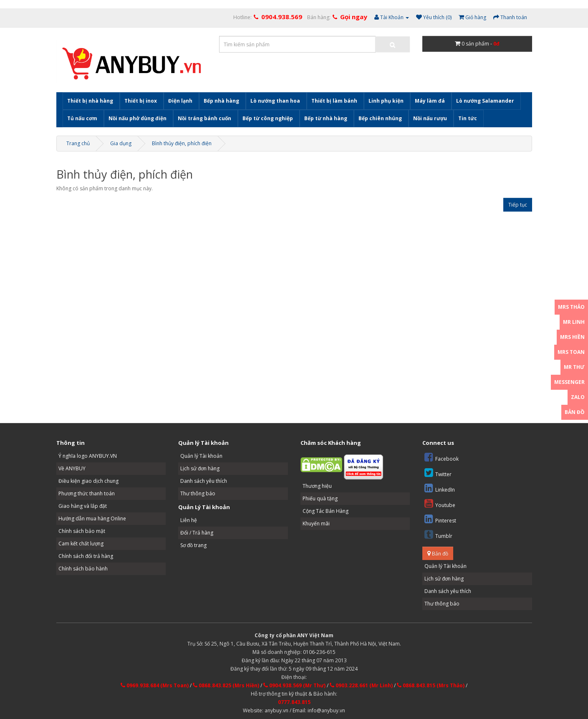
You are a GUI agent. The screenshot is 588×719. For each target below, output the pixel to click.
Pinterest (440, 519)
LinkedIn (440, 488)
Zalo (578, 397)
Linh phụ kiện (386, 101)
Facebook (442, 457)
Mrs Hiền (572, 337)
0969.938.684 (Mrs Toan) (155, 685)
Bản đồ (438, 554)
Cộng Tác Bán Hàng (326, 511)
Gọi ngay (354, 17)
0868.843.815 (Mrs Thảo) (431, 685)
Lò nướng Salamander (485, 101)
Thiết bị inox (141, 101)
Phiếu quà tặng (320, 498)
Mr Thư (574, 367)
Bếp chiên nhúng (380, 118)
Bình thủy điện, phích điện (182, 143)
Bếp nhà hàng (221, 101)
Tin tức (468, 118)
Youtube (440, 503)
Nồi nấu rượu (430, 118)
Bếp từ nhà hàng (326, 118)
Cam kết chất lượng (81, 544)
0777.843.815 (294, 702)
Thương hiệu (317, 486)
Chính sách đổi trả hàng (86, 556)
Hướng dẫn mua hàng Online (92, 518)
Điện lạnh (180, 101)
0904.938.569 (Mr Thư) (294, 685)
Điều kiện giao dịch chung (88, 481)
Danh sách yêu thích (204, 481)
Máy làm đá (430, 101)
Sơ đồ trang (193, 545)
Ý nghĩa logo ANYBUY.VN (88, 456)
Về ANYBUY (72, 468)
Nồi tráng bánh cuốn (204, 118)
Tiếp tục (518, 205)
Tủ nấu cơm (82, 118)
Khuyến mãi (316, 523)
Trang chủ (78, 143)
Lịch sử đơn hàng (200, 468)
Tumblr (438, 534)
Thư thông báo (198, 493)
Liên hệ (189, 520)
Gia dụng (121, 143)
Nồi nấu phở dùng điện (138, 118)
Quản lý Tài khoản (201, 456)
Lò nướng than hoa (275, 101)
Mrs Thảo (571, 307)
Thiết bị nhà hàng (90, 101)
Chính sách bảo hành (83, 569)
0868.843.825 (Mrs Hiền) (226, 685)
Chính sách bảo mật (82, 531)
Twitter (438, 473)
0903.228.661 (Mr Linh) (361, 685)
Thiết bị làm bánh (334, 101)
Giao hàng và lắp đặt (83, 506)
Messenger (569, 382)
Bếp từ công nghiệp (268, 118)
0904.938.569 (282, 17)
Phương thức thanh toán (87, 493)
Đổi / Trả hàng (197, 533)
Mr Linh (574, 322)
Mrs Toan (571, 352)
